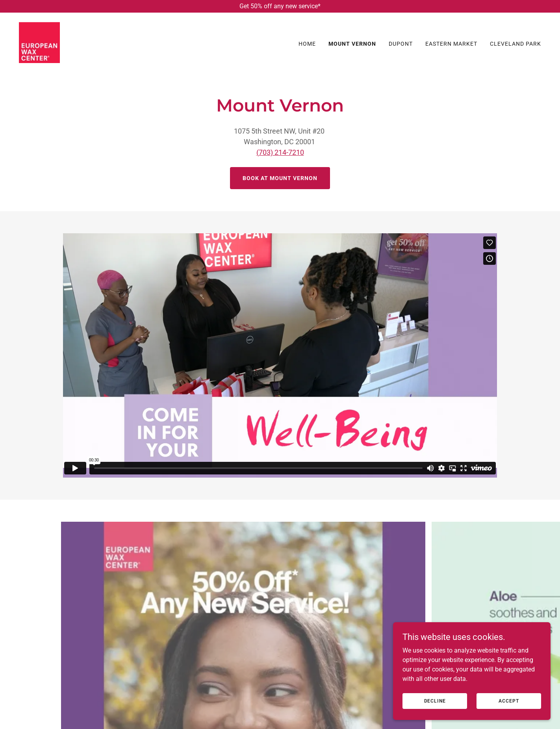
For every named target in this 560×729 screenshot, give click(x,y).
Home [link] (307, 44)
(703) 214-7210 (280, 152)
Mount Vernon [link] (352, 44)
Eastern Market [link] (451, 44)
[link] (39, 42)
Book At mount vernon (280, 178)
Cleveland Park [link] (515, 44)
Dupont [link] (401, 44)
